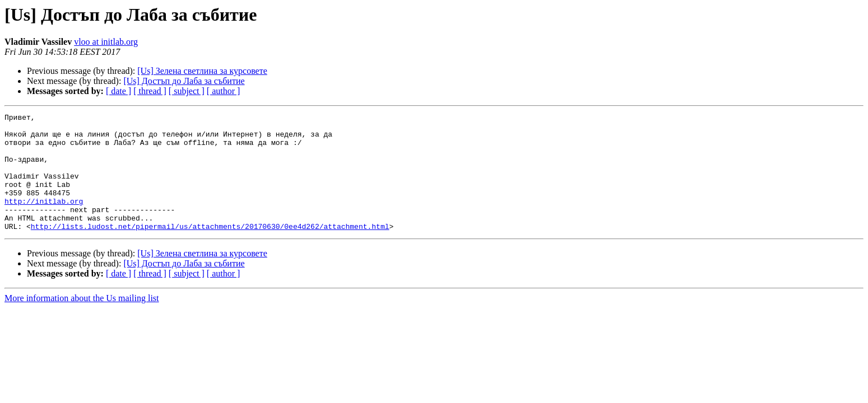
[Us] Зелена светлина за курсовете (202, 71)
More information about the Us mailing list (82, 322)
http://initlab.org (44, 219)
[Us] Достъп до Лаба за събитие (184, 81)
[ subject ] (187, 91)
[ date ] (119, 91)
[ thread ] (150, 91)
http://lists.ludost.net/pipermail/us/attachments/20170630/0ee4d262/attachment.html (210, 250)
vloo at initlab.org (106, 42)
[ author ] (224, 91)
